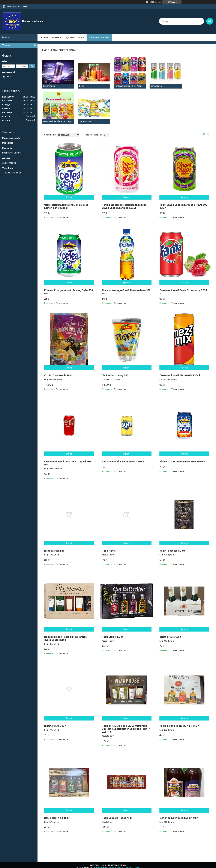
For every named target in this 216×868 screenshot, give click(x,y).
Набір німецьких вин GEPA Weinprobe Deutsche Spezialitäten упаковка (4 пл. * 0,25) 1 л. (126, 726)
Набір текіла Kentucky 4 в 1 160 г (179, 723)
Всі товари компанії (98, 37)
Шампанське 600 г (170, 634)
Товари (6, 45)
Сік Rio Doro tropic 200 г (58, 373)
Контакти (57, 37)
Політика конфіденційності (129, 865)
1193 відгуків (155, 2)
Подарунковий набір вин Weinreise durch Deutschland (65, 636)
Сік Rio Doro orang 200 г (116, 373)
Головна (44, 37)
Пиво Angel (109, 548)
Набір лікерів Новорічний (118, 815)
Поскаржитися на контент (105, 865)
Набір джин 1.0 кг (112, 634)
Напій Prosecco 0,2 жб (172, 548)
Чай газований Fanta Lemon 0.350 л (123, 459)
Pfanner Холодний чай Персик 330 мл (182, 459)
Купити (69, 195)
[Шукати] (201, 21)
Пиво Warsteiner (54, 548)
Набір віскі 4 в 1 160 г (57, 815)
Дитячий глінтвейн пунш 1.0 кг (179, 815)
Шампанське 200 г (55, 723)
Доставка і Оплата (75, 37)
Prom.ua (123, 862)
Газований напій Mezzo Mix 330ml (180, 373)
